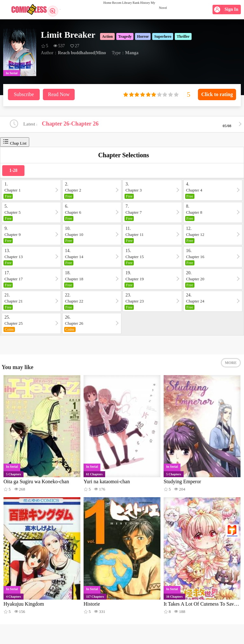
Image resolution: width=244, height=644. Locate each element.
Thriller (183, 36)
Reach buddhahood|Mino (82, 53)
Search (56, 10)
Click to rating (217, 94)
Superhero (163, 36)
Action (107, 36)
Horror (143, 36)
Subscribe (24, 94)
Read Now (59, 94)
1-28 (13, 173)
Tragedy (125, 36)
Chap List (15, 144)
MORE (231, 370)
